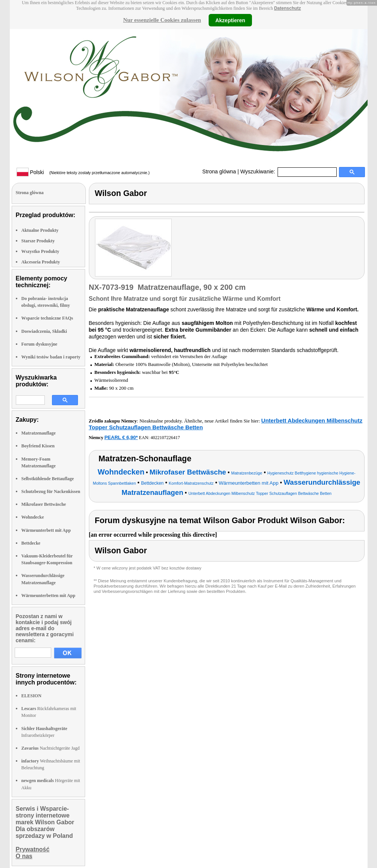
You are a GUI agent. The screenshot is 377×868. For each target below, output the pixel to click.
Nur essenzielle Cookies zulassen (162, 20)
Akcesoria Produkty (41, 262)
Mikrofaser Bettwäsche (44, 504)
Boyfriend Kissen (38, 446)
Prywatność (33, 849)
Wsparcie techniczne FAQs (47, 318)
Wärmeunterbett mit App (46, 530)
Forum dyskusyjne (40, 344)
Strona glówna (219, 171)
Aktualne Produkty (40, 230)
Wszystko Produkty (40, 251)
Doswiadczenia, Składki (44, 331)
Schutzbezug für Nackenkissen (51, 491)
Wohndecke (33, 517)
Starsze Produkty (38, 241)
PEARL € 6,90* (121, 437)
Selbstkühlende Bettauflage (48, 479)
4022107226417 (165, 438)
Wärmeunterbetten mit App (48, 596)
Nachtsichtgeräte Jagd (51, 748)
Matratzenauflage (39, 433)
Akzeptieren (230, 20)
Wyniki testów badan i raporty (51, 357)
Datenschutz (288, 8)
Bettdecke (31, 543)
